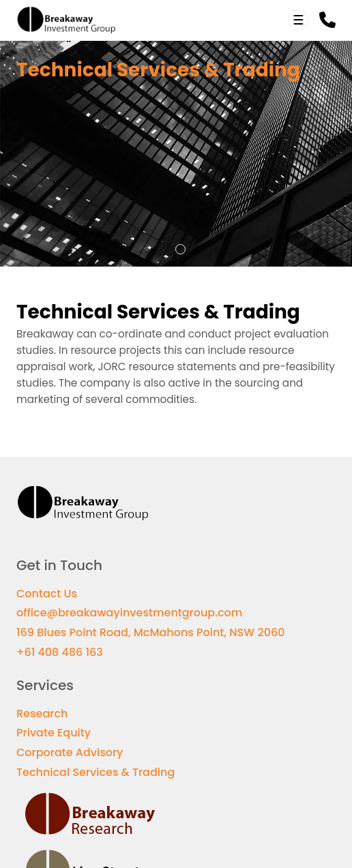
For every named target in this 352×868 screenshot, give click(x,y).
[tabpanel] (176, 154)
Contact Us (47, 594)
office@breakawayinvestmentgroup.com (129, 613)
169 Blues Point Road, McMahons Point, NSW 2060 (150, 632)
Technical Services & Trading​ (96, 772)
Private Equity (54, 733)
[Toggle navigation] (298, 20)
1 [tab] (181, 250)
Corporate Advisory (70, 752)
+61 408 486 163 (60, 652)
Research (42, 714)
